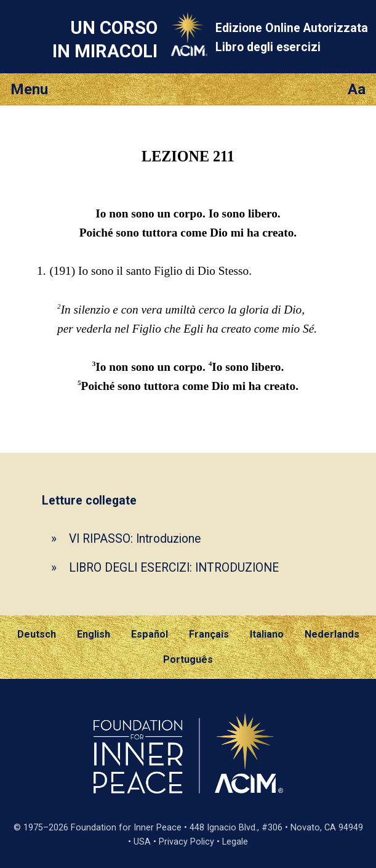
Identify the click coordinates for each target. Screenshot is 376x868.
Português (188, 659)
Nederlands (332, 634)
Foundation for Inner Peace (126, 828)
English (94, 634)
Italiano (267, 634)
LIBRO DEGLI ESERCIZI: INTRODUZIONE (174, 568)
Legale (235, 842)
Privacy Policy (186, 842)
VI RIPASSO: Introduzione (135, 539)
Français (209, 634)
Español (150, 634)
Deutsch (37, 634)
